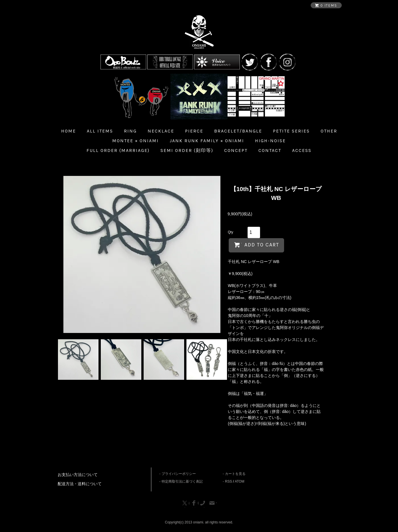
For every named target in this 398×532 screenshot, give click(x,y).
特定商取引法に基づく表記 (182, 481)
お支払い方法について (78, 475)
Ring (130, 131)
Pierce (194, 131)
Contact (270, 150)
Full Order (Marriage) (118, 150)
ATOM (240, 481)
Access (302, 150)
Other (329, 131)
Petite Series (291, 131)
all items (100, 131)
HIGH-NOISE (270, 141)
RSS (229, 481)
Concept (236, 150)
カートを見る (235, 474)
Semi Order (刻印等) (187, 150)
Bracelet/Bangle (238, 131)
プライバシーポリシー (179, 474)
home (69, 131)
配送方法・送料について (80, 484)
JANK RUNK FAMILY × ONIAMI (207, 141)
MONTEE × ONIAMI (135, 141)
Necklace (161, 131)
